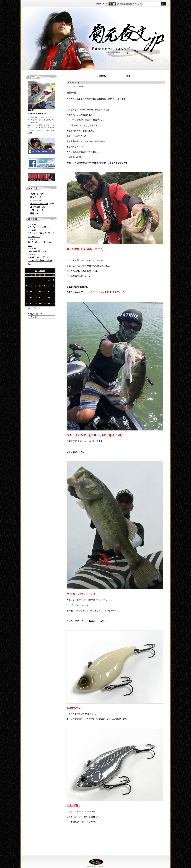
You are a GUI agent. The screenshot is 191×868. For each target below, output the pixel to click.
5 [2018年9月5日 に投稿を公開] (35, 286)
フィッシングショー (39, 204)
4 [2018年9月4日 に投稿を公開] (31, 286)
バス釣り (34, 194)
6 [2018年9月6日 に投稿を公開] (40, 286)
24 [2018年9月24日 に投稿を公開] (27, 303)
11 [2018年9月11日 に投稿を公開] (31, 291)
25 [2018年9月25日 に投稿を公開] (31, 303)
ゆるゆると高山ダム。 (38, 251)
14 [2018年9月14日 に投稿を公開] (44, 291)
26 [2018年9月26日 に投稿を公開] (35, 303)
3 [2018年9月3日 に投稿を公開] (27, 286)
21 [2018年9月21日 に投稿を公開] (44, 297)
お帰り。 (103, 76)
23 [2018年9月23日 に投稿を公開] (53, 297)
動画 (32, 213)
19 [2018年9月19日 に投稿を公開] (35, 297)
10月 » (37, 308)
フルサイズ (114, 4)
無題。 (129, 76)
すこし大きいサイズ (110, 4)
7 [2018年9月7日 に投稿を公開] (45, 286)
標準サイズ (107, 4)
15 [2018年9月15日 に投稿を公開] (49, 291)
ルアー (33, 200)
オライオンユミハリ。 (38, 227)
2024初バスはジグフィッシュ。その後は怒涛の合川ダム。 (40, 261)
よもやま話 (35, 207)
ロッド (33, 197)
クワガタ (34, 210)
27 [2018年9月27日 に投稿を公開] (40, 303)
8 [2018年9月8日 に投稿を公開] (49, 286)
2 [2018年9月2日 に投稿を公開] (53, 280)
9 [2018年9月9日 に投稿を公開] (53, 286)
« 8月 (30, 308)
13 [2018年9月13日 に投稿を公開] (40, 291)
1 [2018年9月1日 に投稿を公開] (49, 280)
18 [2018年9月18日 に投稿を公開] (31, 297)
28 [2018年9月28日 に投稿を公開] (44, 303)
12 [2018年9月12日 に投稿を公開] (35, 291)
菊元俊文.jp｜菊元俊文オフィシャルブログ (95, 39)
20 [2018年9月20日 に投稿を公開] (40, 297)
